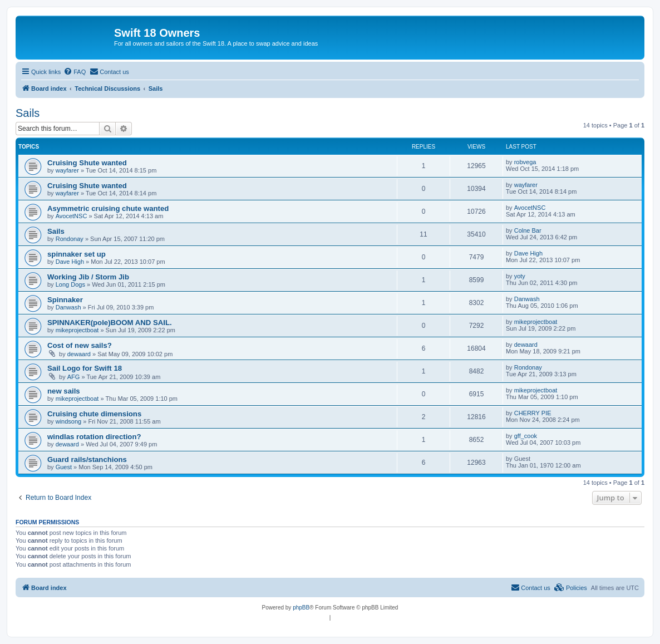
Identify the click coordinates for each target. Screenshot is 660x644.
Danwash (68, 307)
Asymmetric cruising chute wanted (108, 208)
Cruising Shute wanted (87, 163)
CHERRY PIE (533, 413)
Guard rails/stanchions (87, 459)
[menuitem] (75, 72)
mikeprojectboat (77, 330)
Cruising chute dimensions (94, 414)
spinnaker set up (77, 254)
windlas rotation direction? (94, 437)
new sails (64, 391)
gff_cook (526, 436)
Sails (28, 113)
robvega (525, 162)
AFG (74, 377)
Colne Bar (528, 230)
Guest (64, 467)
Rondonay (70, 239)
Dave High (70, 262)
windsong (68, 421)
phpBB (301, 608)
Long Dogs (70, 284)
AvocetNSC (72, 216)
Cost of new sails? (80, 345)
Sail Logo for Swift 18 (85, 368)
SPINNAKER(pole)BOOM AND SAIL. (110, 323)
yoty (520, 276)
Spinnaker (65, 300)
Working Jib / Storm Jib (88, 277)
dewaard (79, 354)
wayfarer (67, 170)
